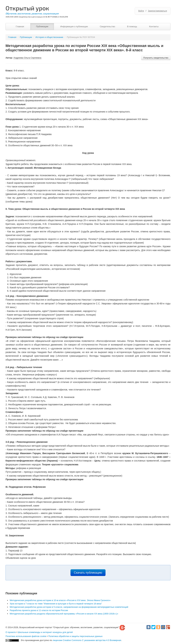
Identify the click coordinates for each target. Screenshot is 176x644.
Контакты (154, 26)
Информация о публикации (74, 26)
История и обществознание (49, 37)
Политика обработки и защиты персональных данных (75, 636)
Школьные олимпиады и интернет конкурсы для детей (45, 632)
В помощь (132, 26)
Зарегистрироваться (157, 11)
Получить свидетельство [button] (156, 58)
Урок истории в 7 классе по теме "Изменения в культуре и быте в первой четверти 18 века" (56, 604)
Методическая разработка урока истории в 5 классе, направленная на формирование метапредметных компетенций (69, 607)
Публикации (42, 26)
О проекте (11, 632)
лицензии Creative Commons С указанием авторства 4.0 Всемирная (87, 640)
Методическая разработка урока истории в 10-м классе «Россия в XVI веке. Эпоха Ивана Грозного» (60, 600)
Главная (20, 26)
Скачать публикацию (88, 573)
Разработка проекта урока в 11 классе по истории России (39, 610)
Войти (141, 11)
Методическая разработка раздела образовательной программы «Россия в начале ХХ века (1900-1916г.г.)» (64, 614)
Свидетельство (107, 26)
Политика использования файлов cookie (26, 636)
